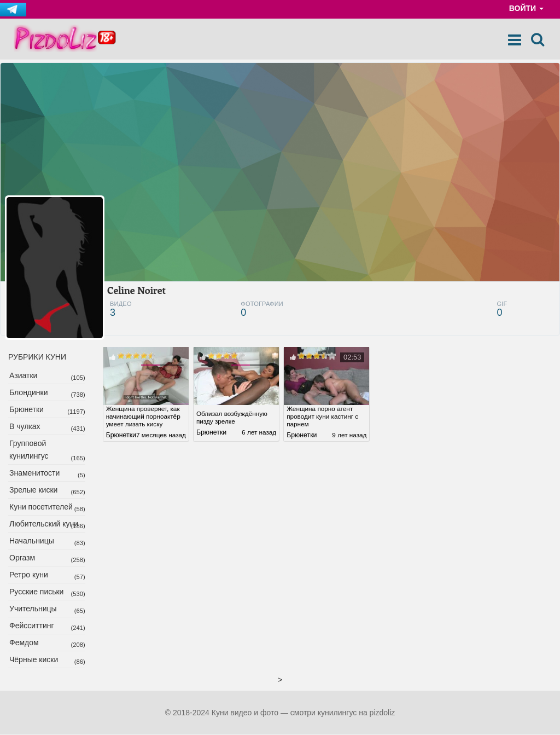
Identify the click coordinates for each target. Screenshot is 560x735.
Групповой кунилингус (29, 450)
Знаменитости (34, 473)
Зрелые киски (33, 490)
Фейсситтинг (32, 626)
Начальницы (32, 541)
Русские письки (36, 592)
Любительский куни (44, 524)
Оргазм (22, 558)
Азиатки (23, 376)
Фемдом (24, 643)
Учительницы (33, 609)
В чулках (25, 427)
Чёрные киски (34, 660)
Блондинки (29, 393)
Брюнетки (27, 410)
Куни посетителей (41, 507)
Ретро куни (29, 575)
